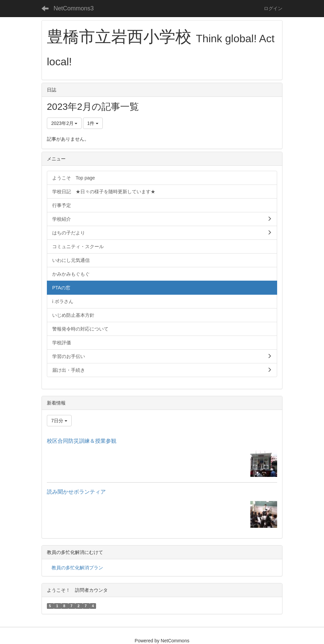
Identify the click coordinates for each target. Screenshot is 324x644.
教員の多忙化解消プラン (77, 568)
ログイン (273, 8)
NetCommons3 (74, 8)
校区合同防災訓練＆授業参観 (82, 441)
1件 (93, 123)
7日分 (59, 421)
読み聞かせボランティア (76, 492)
